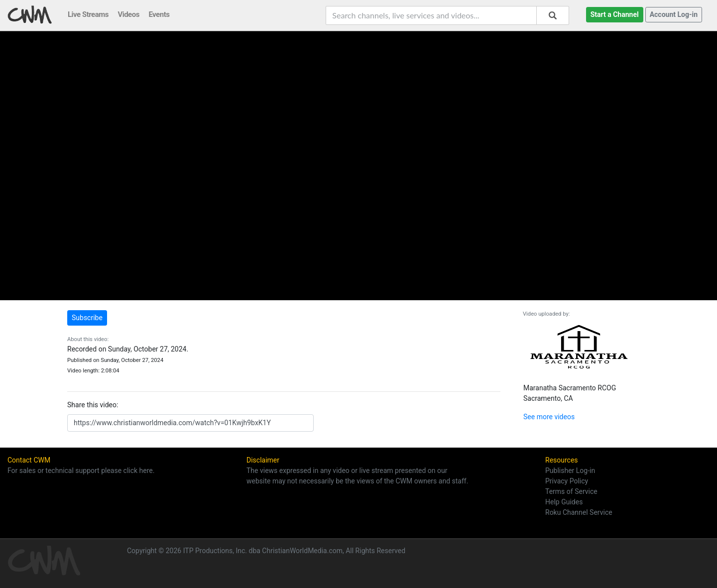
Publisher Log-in (570, 470)
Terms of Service (571, 491)
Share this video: (93, 405)
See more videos (549, 417)
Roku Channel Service (579, 512)
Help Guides (564, 502)
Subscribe (87, 318)
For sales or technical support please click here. (81, 470)
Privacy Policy (567, 481)
